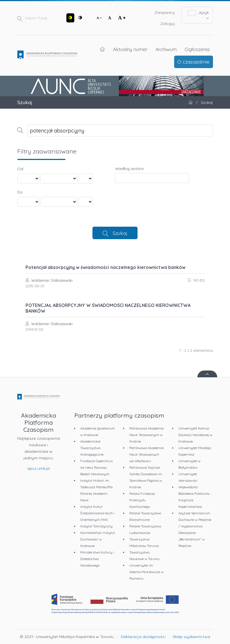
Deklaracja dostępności (143, 637)
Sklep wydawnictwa (191, 637)
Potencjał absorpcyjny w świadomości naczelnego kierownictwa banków (105, 267)
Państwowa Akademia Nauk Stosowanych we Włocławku (146, 454)
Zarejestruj (165, 12)
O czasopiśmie (193, 62)
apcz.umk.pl (38, 468)
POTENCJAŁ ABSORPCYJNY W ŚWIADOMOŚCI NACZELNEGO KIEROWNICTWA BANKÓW (108, 308)
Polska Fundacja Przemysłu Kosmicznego (142, 500)
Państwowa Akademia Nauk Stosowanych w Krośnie (146, 435)
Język (198, 15)
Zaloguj (168, 24)
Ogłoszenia (197, 49)
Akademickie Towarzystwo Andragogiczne (92, 448)
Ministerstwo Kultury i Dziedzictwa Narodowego (97, 559)
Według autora (129, 169)
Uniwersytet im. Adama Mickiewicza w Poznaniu (146, 572)
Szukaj (120, 233)
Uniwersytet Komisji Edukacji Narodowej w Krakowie (195, 435)
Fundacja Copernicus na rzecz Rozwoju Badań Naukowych (96, 467)
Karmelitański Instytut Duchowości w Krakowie (98, 539)
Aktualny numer (130, 49)
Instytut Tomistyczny (96, 526)
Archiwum (166, 49)
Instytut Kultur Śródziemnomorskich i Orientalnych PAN (97, 513)
